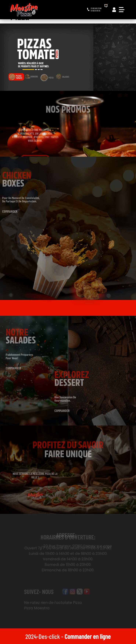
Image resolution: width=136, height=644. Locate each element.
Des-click (49, 636)
